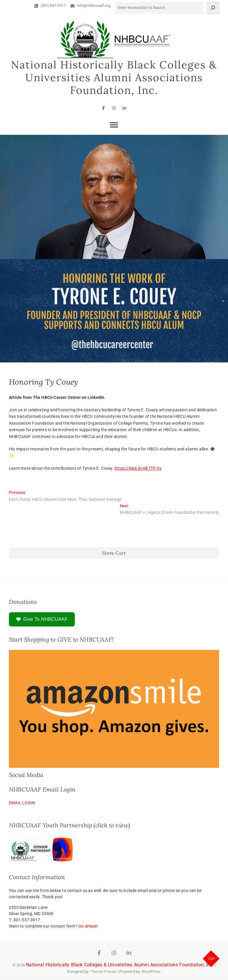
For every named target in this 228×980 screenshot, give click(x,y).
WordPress (151, 972)
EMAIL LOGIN (22, 803)
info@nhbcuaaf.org (90, 5)
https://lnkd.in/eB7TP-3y (138, 469)
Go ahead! (88, 927)
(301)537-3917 (50, 5)
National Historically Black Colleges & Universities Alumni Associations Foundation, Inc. (114, 78)
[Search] (213, 8)
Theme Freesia (104, 972)
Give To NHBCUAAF (42, 620)
